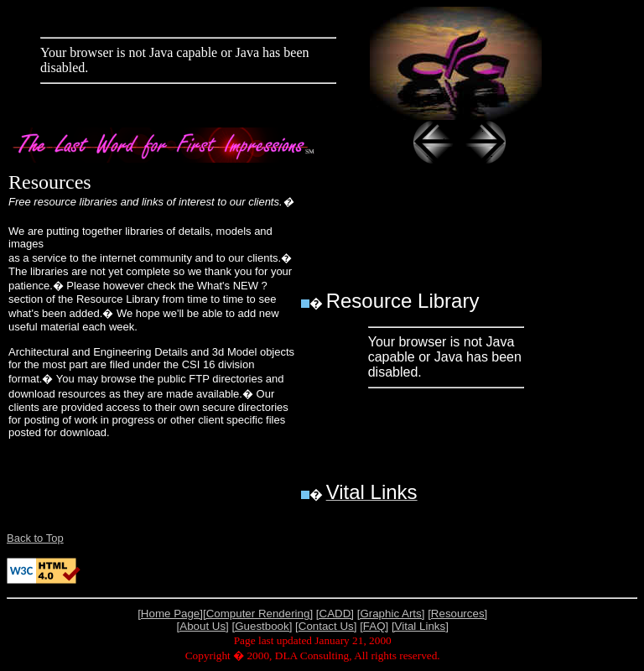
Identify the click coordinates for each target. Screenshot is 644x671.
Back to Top (35, 538)
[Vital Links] (420, 626)
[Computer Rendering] (258, 614)
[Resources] (457, 614)
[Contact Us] (326, 626)
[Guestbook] (262, 626)
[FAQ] (374, 626)
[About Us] (203, 626)
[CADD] (335, 614)
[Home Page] (170, 614)
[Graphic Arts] (391, 614)
